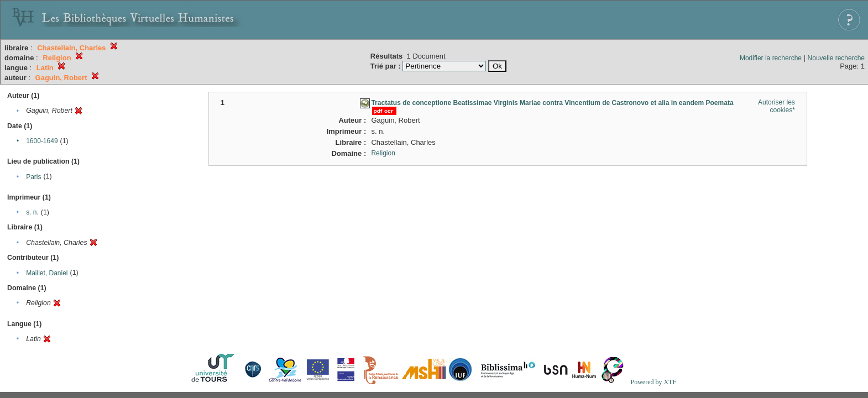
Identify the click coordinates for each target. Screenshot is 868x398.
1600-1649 (42, 141)
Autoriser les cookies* (777, 106)
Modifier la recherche (771, 58)
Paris (33, 177)
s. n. (32, 212)
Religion (383, 153)
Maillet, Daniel (47, 273)
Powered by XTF (653, 382)
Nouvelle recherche (836, 58)
